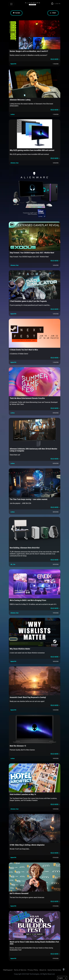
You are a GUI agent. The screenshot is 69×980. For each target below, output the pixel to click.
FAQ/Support (8, 970)
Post (53, 13)
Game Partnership (54, 970)
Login (58, 4)
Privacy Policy (33, 970)
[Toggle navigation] (11, 4)
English (61, 978)
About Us (43, 970)
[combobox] (62, 978)
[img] (53, 4)
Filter (16, 13)
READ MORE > (55, 59)
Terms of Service (20, 970)
